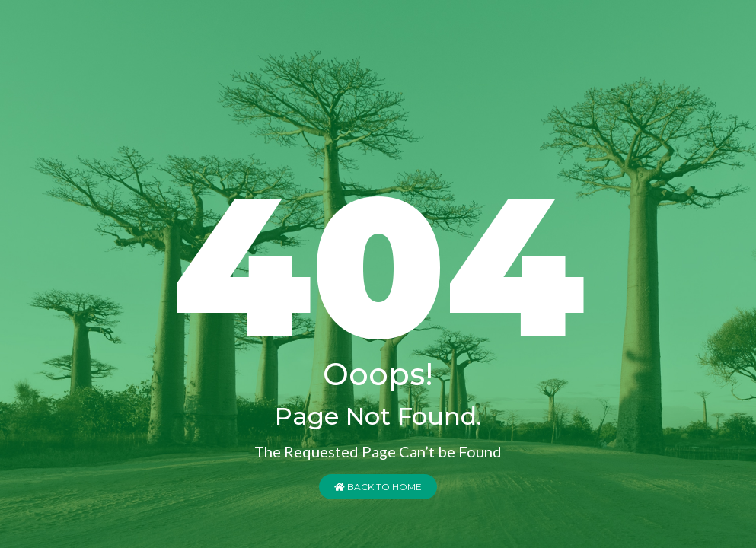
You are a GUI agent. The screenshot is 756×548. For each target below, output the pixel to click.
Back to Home (378, 487)
